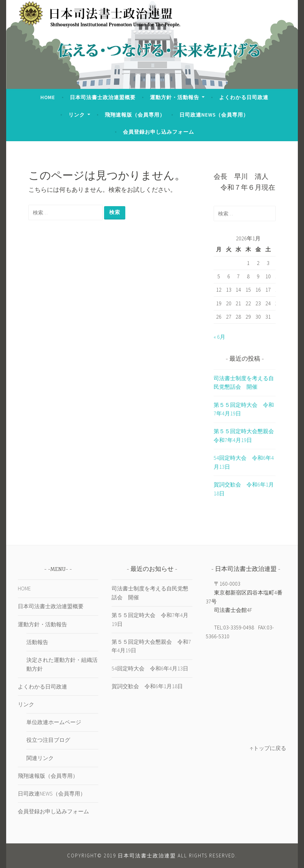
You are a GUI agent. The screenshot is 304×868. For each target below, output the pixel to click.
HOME (48, 97)
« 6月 (219, 337)
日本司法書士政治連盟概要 (103, 97)
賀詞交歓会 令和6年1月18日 (147, 686)
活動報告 (37, 642)
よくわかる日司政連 (244, 97)
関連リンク (40, 758)
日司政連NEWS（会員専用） (214, 115)
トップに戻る (270, 748)
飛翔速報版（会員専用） (135, 115)
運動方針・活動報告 (175, 97)
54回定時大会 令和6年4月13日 (150, 668)
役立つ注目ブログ (48, 740)
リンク (77, 115)
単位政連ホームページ (54, 722)
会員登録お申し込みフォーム (159, 132)
